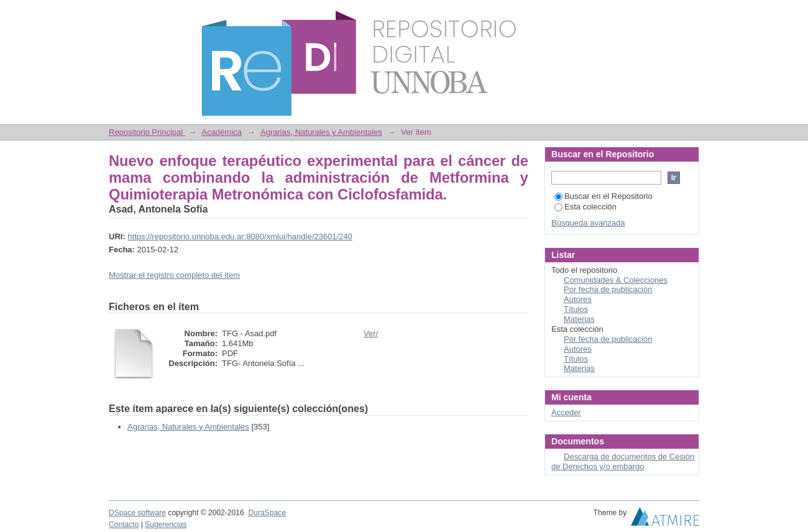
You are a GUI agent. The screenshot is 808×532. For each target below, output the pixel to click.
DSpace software (137, 513)
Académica (221, 132)
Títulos (576, 309)
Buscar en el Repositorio (604, 196)
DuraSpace (267, 513)
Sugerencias (166, 525)
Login (689, 15)
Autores (578, 299)
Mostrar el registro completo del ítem (174, 275)
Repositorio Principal (147, 132)
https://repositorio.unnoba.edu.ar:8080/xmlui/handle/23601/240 (240, 236)
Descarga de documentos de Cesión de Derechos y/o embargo (623, 461)
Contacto (124, 525)
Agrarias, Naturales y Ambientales (321, 132)
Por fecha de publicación (608, 289)
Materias (579, 319)
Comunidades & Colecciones (616, 280)
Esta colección (585, 207)
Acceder (566, 412)
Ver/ (371, 333)
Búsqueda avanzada (588, 223)
